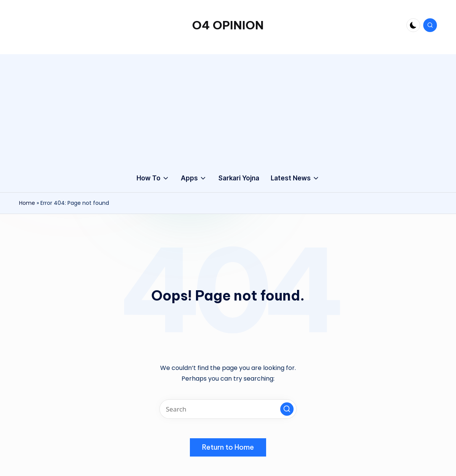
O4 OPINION (228, 25)
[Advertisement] (228, 108)
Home (27, 203)
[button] (287, 409)
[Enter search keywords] (228, 409)
